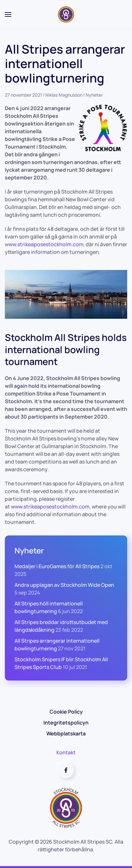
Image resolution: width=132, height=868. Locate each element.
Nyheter (94, 95)
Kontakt (66, 752)
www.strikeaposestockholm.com (50, 507)
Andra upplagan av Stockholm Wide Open (64, 585)
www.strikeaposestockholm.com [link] (44, 244)
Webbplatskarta (66, 733)
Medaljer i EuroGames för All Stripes (57, 566)
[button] (8, 14)
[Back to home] (66, 14)
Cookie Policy (66, 712)
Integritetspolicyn (66, 723)
